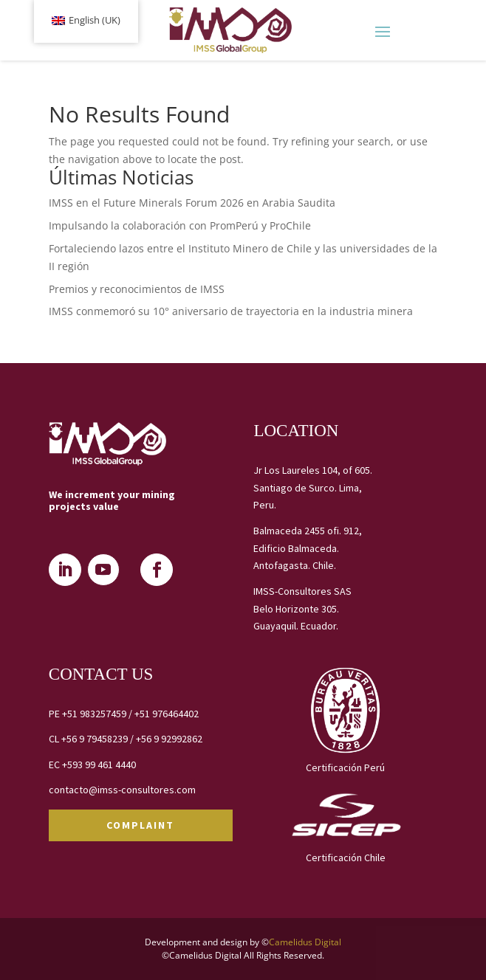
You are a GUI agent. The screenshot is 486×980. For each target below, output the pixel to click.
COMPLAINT (140, 825)
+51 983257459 (94, 714)
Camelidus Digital (305, 942)
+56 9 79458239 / (99, 739)
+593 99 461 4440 (99, 765)
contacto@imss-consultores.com (122, 790)
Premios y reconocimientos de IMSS (137, 289)
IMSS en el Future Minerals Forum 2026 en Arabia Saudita (192, 203)
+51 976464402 (167, 714)
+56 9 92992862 (169, 739)
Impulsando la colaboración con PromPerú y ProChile (180, 225)
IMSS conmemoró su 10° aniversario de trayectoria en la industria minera (231, 311)
